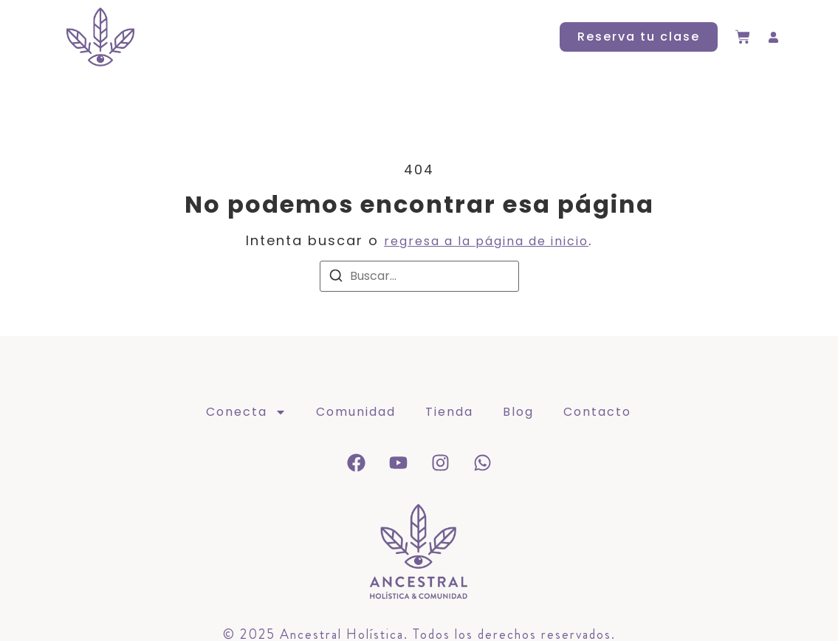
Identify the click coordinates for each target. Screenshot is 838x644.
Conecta (193, 37)
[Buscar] (336, 278)
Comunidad (295, 37)
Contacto (513, 37)
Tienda (381, 37)
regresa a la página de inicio (486, 241)
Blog (442, 37)
